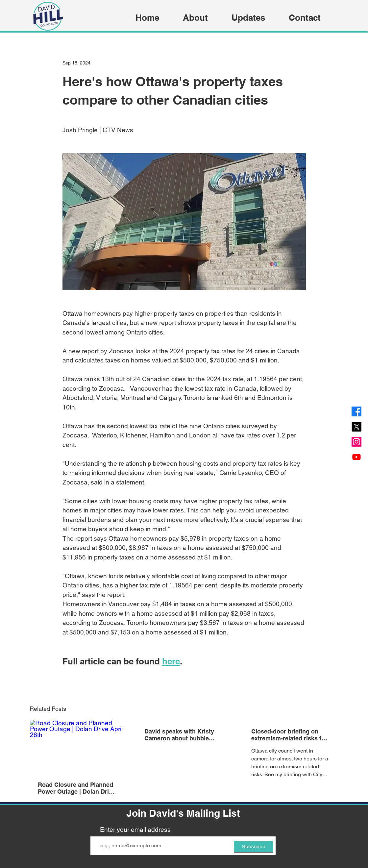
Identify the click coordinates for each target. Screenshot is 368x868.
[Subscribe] (254, 847)
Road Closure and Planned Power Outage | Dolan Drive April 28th (77, 788)
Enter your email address (135, 830)
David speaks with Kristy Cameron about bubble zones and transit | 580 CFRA (179, 735)
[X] (356, 427)
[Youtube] (356, 457)
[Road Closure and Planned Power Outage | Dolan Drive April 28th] (77, 747)
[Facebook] (356, 411)
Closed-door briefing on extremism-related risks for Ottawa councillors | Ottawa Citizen (290, 735)
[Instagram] (356, 442)
